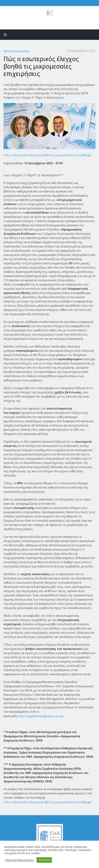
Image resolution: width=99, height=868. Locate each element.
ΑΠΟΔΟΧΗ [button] (44, 860)
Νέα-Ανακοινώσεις (17, 51)
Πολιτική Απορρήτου (20, 860)
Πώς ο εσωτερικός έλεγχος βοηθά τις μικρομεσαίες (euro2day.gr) (47, 155)
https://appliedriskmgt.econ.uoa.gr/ (41, 716)
